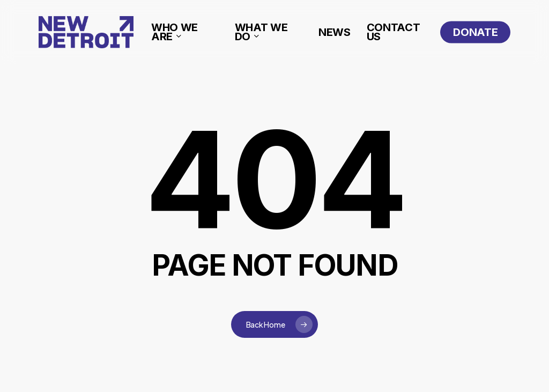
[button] (529, 6)
